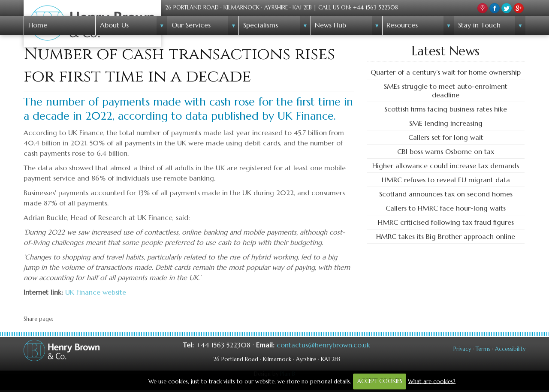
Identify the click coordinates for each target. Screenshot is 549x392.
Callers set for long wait (446, 137)
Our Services (191, 25)
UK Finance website (96, 292)
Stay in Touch (479, 25)
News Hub (330, 25)
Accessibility (510, 349)
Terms (483, 349)
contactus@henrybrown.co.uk (323, 345)
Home (38, 25)
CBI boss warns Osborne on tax (446, 151)
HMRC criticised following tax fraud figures (446, 222)
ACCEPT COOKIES (380, 381)
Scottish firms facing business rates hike (446, 109)
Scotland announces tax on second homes (446, 194)
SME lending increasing (446, 123)
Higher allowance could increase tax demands (446, 166)
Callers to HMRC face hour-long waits (446, 208)
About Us (114, 25)
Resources (402, 25)
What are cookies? (432, 381)
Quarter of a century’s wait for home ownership (446, 72)
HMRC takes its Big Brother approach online (446, 236)
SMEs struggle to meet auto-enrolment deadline (446, 90)
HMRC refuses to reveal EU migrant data (446, 180)
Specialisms (261, 25)
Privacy (462, 349)
